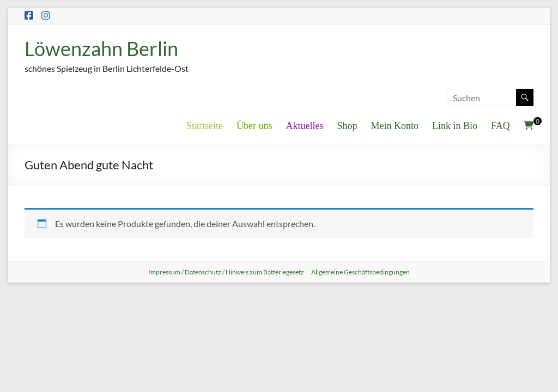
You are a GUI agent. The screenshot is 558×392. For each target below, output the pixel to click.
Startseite (205, 126)
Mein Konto (395, 126)
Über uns (254, 126)
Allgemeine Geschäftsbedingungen (360, 272)
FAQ (501, 126)
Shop (347, 126)
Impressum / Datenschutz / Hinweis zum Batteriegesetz (226, 272)
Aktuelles (305, 126)
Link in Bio (455, 126)
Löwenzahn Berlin (101, 48)
